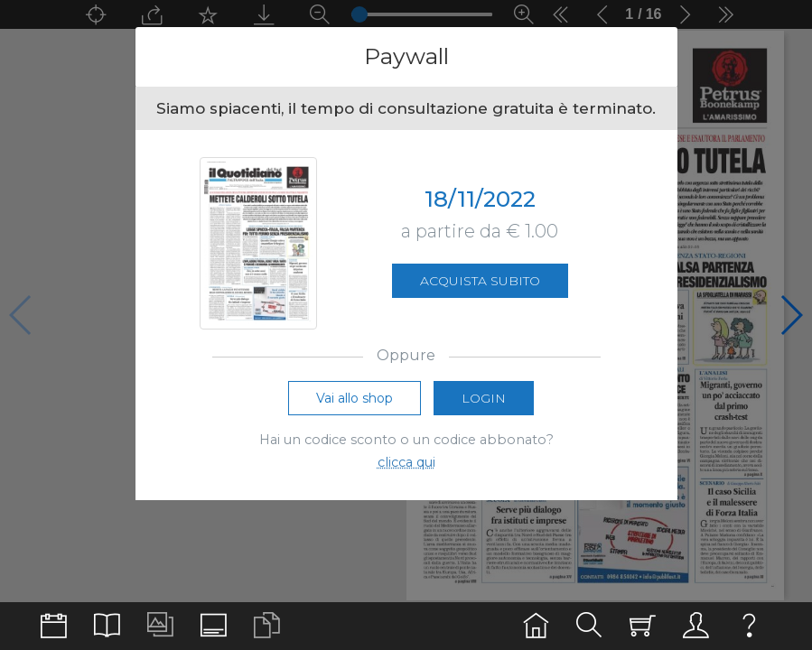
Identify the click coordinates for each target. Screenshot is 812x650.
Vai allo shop (355, 398)
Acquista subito (480, 281)
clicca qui (406, 462)
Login (484, 398)
